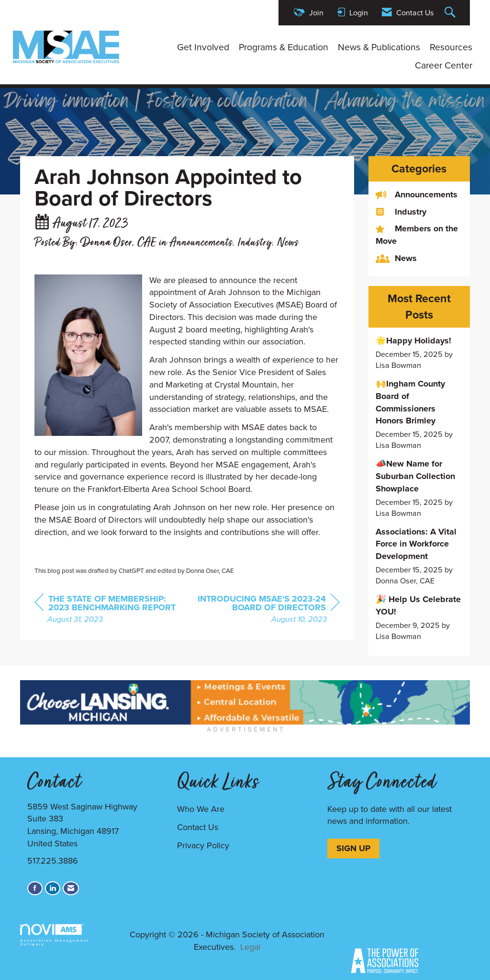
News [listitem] (396, 258)
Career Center (444, 66)
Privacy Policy (203, 845)
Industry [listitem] (401, 212)
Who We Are (201, 809)
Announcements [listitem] (417, 195)
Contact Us (198, 827)
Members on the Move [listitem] (417, 235)
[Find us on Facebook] (35, 888)
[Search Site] (451, 13)
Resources (451, 47)
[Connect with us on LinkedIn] (53, 888)
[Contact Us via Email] (71, 888)
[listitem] (419, 353)
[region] (268, 610)
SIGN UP (353, 848)
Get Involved (203, 47)
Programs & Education (284, 47)
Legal (250, 947)
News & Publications (379, 47)
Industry (255, 243)
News (288, 243)
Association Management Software (55, 935)
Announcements (201, 243)
